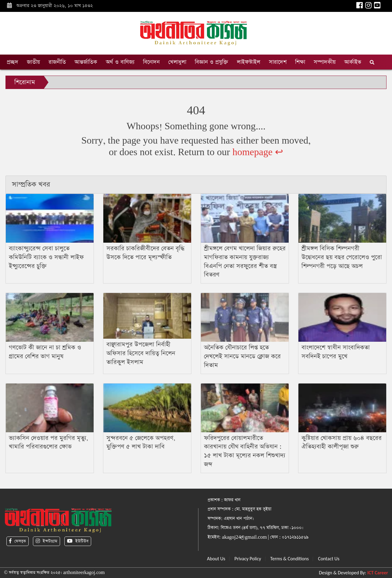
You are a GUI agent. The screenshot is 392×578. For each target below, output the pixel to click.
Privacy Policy (248, 559)
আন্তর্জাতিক (86, 62)
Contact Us (329, 559)
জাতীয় (33, 62)
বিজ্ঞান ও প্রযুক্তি (212, 62)
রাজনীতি (57, 62)
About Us (216, 559)
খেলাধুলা (177, 62)
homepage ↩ (258, 152)
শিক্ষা (300, 62)
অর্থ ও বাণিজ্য (120, 62)
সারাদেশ (278, 62)
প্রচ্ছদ (12, 62)
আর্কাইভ (353, 62)
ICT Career (378, 573)
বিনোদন (151, 62)
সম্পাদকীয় (325, 62)
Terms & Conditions (290, 559)
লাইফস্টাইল (249, 62)
